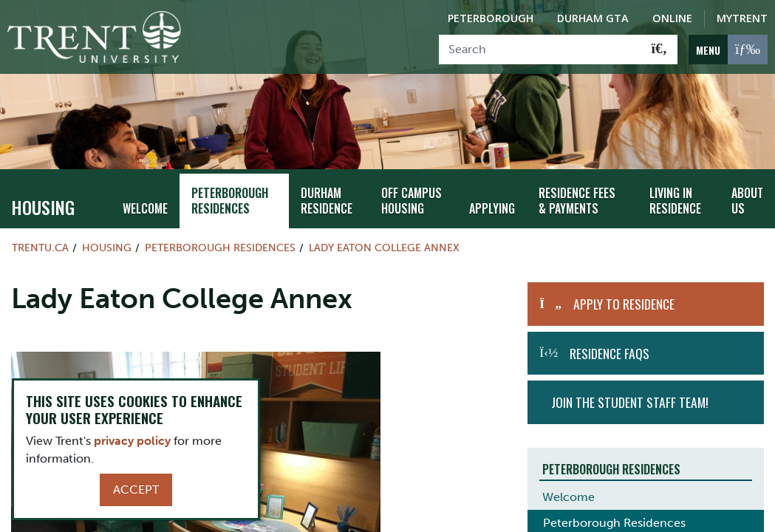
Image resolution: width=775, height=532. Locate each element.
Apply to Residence (624, 297)
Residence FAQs (610, 347)
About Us (748, 194)
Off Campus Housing (412, 194)
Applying (495, 201)
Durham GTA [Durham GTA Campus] (593, 18)
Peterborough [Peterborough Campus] (491, 18)
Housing (43, 200)
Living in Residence (673, 194)
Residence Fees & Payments (580, 194)
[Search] (540, 50)
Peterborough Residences (227, 194)
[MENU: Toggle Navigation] (728, 50)
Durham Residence (326, 194)
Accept (136, 490)
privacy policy (132, 441)
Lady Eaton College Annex (384, 241)
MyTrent (742, 18)
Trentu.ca (40, 241)
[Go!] (659, 50)
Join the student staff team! (630, 395)
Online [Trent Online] (672, 18)
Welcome (144, 201)
